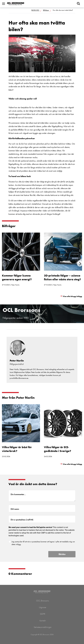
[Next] (80, 264)
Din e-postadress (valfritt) (22, 520)
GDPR (43, 614)
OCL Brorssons (43, 601)
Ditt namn (15, 509)
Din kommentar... (18, 494)
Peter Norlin (15, 285)
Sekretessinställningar (43, 627)
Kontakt (43, 621)
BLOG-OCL (35, 10)
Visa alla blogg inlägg (72, 296)
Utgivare (43, 607)
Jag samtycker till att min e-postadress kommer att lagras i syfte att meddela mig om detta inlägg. (43, 543)
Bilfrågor (46, 10)
